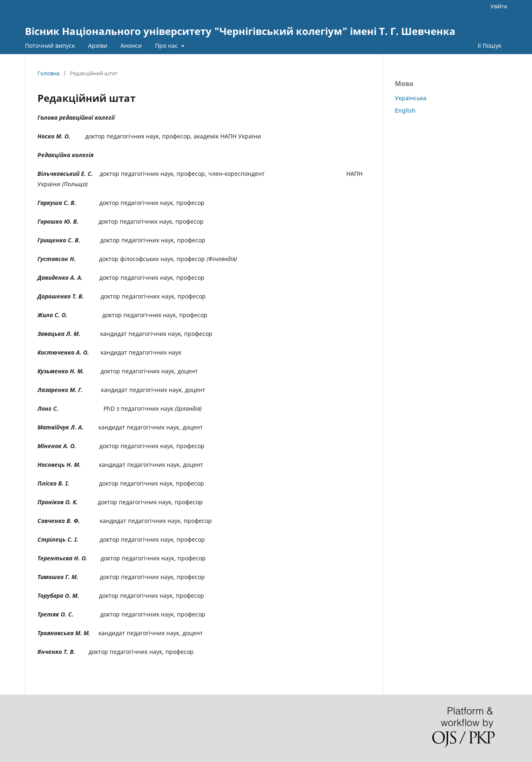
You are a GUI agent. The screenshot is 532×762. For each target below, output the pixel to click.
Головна (48, 73)
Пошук (489, 46)
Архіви (98, 46)
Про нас (167, 46)
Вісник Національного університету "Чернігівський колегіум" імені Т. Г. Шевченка (240, 31)
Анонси (131, 46)
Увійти (499, 6)
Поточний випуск (50, 46)
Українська (411, 98)
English (405, 110)
